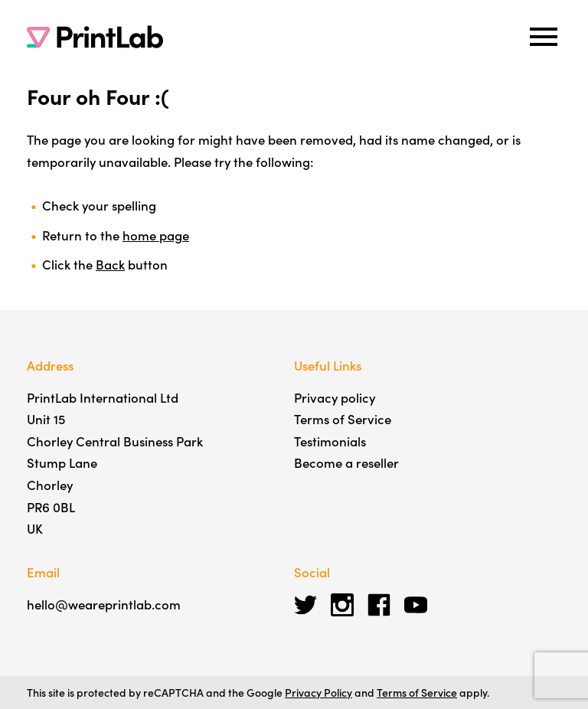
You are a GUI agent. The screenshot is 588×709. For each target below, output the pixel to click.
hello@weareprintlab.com (104, 604)
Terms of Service (343, 419)
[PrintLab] (95, 37)
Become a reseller (346, 462)
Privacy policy (335, 397)
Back (110, 264)
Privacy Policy (318, 692)
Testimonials (330, 441)
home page (156, 235)
